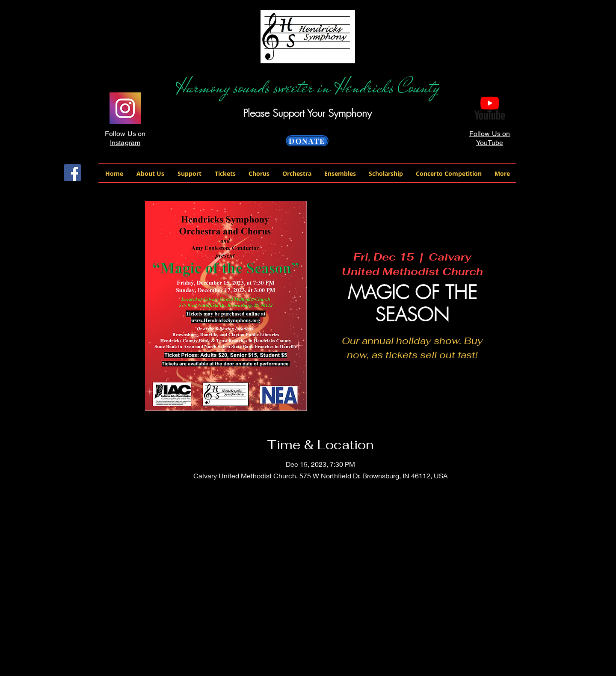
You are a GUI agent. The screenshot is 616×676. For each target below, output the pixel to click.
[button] (150, 173)
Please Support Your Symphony (307, 113)
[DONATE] (307, 141)
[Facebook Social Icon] (73, 173)
